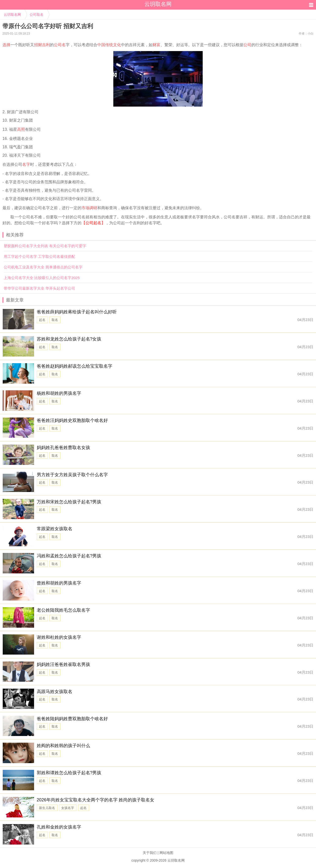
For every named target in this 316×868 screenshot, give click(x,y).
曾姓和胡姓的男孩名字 (59, 583)
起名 (42, 320)
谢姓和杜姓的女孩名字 (59, 637)
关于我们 (150, 853)
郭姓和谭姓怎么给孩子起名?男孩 (69, 773)
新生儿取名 (47, 808)
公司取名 (37, 15)
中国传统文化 (109, 45)
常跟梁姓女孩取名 (55, 529)
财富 (157, 45)
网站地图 (166, 853)
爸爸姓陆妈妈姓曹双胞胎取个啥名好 (72, 719)
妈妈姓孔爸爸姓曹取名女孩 (63, 448)
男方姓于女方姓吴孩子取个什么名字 (72, 475)
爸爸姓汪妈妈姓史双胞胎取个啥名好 (72, 420)
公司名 (60, 45)
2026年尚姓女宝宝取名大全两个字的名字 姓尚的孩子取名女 (96, 800)
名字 (26, 164)
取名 (55, 320)
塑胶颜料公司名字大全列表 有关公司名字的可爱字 (45, 246)
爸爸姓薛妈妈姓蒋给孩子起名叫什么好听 (77, 312)
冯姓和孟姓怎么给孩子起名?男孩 (69, 556)
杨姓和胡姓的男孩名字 (59, 393)
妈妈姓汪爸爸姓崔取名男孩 (63, 664)
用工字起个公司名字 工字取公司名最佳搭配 (39, 256)
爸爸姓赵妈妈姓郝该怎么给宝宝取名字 (75, 366)
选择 (6, 45)
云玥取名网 (12, 15)
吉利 (46, 45)
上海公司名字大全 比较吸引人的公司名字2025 (42, 278)
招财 (38, 45)
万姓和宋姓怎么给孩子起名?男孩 (69, 502)
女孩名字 (68, 808)
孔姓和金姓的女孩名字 (59, 827)
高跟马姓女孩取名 (55, 692)
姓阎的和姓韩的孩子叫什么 (63, 746)
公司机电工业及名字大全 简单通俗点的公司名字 (43, 267)
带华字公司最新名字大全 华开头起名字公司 (39, 288)
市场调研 (89, 208)
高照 (21, 129)
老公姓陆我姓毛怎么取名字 (63, 610)
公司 (247, 45)
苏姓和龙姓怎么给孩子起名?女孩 (69, 339)
